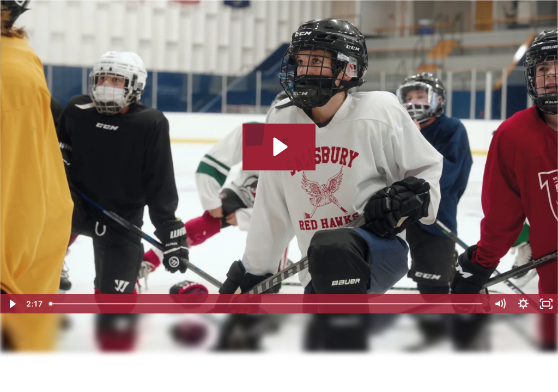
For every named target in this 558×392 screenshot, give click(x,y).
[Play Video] (12, 304)
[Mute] (500, 304)
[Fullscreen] (546, 304)
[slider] (267, 304)
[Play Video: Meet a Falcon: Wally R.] (279, 147)
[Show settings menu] (523, 304)
